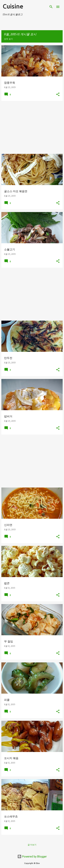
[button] (58, 95)
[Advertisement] (32, 127)
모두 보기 (8, 39)
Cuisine (13, 6)
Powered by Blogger (32, 856)
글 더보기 (32, 845)
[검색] (51, 7)
